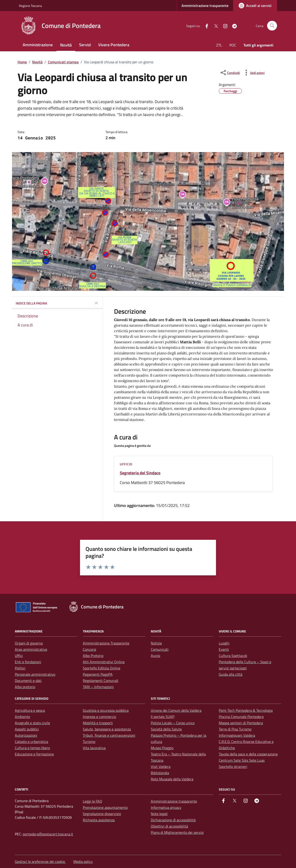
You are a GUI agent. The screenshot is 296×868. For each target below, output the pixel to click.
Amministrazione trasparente (205, 6)
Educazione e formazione (34, 754)
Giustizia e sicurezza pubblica (106, 710)
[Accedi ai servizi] (255, 6)
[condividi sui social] (230, 73)
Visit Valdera (161, 767)
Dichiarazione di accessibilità (173, 820)
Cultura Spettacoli (233, 656)
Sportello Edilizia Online (102, 668)
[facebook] (205, 26)
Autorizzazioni (26, 735)
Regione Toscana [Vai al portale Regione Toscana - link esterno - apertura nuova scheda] (30, 6)
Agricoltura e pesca (30, 710)
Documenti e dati (28, 681)
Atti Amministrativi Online (104, 662)
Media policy (83, 862)
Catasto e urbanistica (31, 742)
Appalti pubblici (27, 729)
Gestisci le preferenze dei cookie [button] (40, 862)
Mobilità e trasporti (98, 723)
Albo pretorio (25, 687)
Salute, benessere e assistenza (107, 729)
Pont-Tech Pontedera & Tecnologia (246, 710)
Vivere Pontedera (114, 45)
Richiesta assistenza (99, 820)
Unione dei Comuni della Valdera (176, 710)
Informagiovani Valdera (237, 735)
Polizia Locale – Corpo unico (173, 723)
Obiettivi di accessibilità (169, 826)
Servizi (85, 45)
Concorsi (89, 649)
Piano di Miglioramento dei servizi (177, 832)
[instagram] (223, 26)
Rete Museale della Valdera (172, 779)
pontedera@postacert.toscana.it (48, 834)
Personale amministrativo (35, 674)
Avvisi (156, 656)
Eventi (224, 649)
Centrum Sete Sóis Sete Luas (242, 760)
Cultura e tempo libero (32, 748)
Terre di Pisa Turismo (235, 729)
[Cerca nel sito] (272, 26)
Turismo (89, 742)
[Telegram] (233, 26)
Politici (20, 668)
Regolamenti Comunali (101, 681)
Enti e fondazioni (28, 662)
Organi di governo (29, 643)
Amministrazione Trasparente (106, 643)
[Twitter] (214, 26)
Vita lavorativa (94, 748)
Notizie (156, 643)
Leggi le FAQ (92, 801)
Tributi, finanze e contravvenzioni (109, 735)
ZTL (219, 45)
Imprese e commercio (99, 717)
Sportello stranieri (233, 767)
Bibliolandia (160, 773)
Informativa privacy (166, 807)
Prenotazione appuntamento (105, 807)
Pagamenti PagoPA (98, 674)
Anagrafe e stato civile (32, 723)
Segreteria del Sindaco (140, 473)
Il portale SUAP (163, 717)
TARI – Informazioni (98, 687)
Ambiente (22, 717)
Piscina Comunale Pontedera (241, 717)
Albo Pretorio (93, 656)
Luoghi (224, 643)
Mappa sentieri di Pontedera (241, 723)
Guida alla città (231, 674)
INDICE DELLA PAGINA (57, 303)
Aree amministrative (31, 649)
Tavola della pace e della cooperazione (248, 754)
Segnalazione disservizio (102, 814)
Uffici (19, 656)
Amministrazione (38, 45)
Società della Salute (166, 729)
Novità (66, 45)
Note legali (159, 814)
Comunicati (160, 649)
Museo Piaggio (162, 748)
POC (233, 45)
